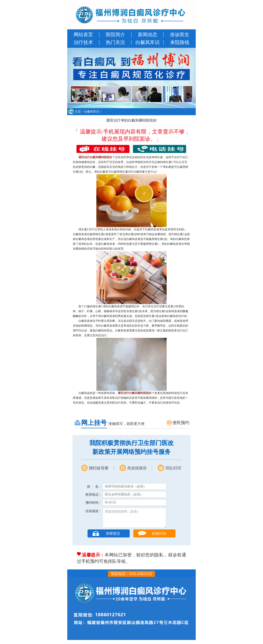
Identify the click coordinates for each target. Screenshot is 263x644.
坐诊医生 (180, 35)
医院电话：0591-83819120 (131, 578)
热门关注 (115, 42)
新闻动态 (148, 35)
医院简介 (115, 35)
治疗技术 (83, 42)
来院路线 (180, 42)
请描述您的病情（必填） (134, 520)
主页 (78, 112)
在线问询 (159, 537)
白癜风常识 (148, 42)
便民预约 (181, 423)
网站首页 (83, 35)
